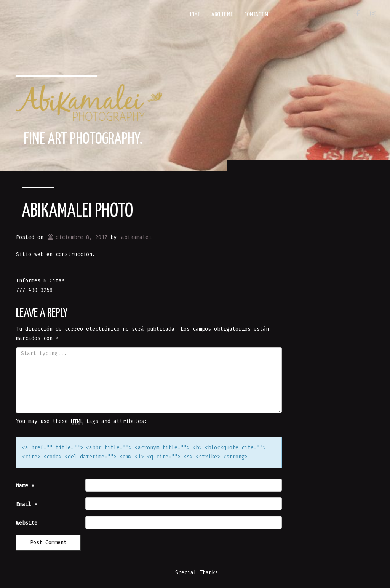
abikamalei (136, 237)
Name (25, 486)
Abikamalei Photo (78, 211)
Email (27, 504)
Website (27, 523)
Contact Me (257, 15)
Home (194, 15)
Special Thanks (197, 573)
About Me (222, 15)
